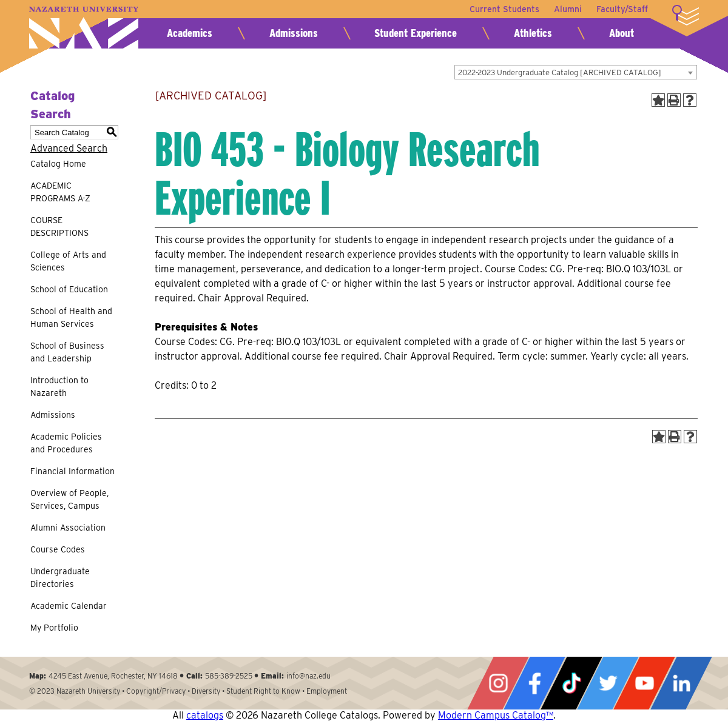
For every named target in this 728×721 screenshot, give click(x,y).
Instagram (498, 683)
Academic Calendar (69, 606)
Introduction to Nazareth (59, 387)
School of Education (69, 289)
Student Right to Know (263, 691)
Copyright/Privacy (156, 691)
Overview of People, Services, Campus (69, 499)
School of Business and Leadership (67, 352)
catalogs (205, 715)
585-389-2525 (229, 676)
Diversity (206, 691)
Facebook (534, 683)
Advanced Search (69, 148)
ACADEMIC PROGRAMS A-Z (60, 192)
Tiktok (571, 683)
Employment (327, 691)
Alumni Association (68, 528)
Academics (190, 33)
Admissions (294, 33)
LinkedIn (681, 683)
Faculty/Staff (622, 9)
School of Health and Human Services (71, 317)
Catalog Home (58, 164)
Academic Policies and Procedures (66, 443)
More (686, 15)
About (622, 33)
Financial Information (72, 471)
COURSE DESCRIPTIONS (59, 226)
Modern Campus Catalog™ (496, 715)
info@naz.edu (308, 676)
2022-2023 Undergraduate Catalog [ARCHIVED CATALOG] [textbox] (560, 72)
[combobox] (576, 72)
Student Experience (416, 33)
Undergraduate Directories (60, 578)
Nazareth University (84, 28)
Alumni (568, 9)
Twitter (608, 683)
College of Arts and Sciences (68, 261)
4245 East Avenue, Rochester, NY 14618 (113, 676)
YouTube (644, 683)
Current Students (504, 9)
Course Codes (58, 549)
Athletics (533, 33)
